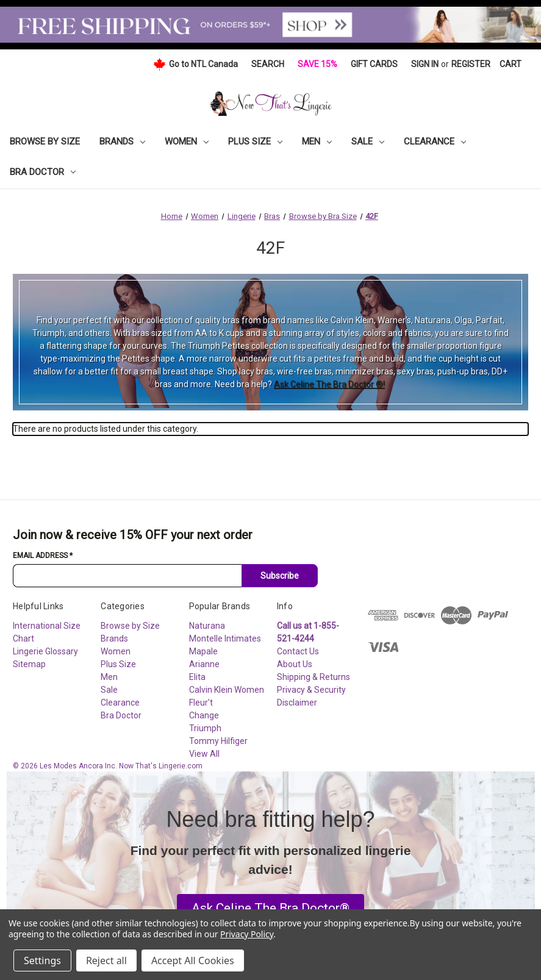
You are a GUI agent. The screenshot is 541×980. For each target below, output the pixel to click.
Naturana (207, 626)
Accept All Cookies (193, 960)
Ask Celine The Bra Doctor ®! (329, 384)
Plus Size (255, 141)
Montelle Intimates (225, 638)
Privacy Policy (247, 934)
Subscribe (280, 576)
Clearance (435, 141)
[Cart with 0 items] (511, 64)
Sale (368, 141)
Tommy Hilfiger (218, 741)
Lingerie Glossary (45, 651)
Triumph (205, 728)
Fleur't (201, 703)
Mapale (203, 651)
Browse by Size (45, 141)
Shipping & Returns (313, 677)
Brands (122, 141)
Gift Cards (374, 64)
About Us (295, 664)
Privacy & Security (311, 690)
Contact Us (298, 651)
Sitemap (29, 664)
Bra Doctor (43, 172)
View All (204, 754)
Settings (42, 960)
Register (471, 64)
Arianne (204, 664)
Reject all (106, 960)
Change (204, 715)
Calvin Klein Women (227, 690)
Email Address (43, 556)
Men (317, 141)
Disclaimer (297, 703)
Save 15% (317, 64)
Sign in (425, 64)
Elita (197, 677)
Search (268, 64)
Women (187, 141)
